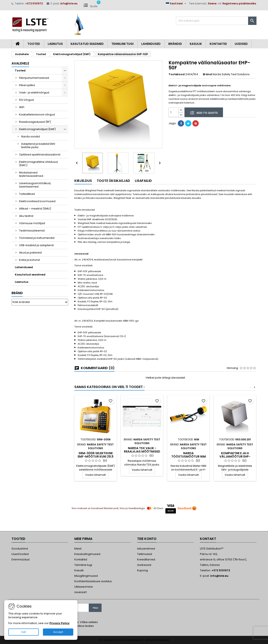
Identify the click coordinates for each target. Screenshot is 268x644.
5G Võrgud (26, 100)
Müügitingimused (86, 576)
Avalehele (20, 63)
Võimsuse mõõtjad (32, 223)
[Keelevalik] (177, 4)
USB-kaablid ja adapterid (36, 245)
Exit (24, 632)
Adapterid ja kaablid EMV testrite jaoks (38, 145)
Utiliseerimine (84, 587)
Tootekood (177, 74)
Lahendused (151, 44)
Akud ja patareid (30, 253)
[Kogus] (174, 112)
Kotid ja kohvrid (29, 260)
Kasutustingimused (87, 554)
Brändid (175, 44)
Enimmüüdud (21, 559)
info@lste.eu (69, 3)
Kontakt (208, 539)
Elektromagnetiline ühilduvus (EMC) (39, 164)
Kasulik (196, 44)
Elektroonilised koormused (37, 201)
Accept (58, 632)
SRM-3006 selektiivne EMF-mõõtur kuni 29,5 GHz (96, 456)
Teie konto (147, 539)
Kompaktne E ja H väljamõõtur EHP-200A (235, 456)
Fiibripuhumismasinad (34, 78)
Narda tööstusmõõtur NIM (189, 455)
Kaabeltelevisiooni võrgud (37, 114)
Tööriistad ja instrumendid (37, 238)
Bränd (17, 293)
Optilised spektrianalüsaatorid (40, 155)
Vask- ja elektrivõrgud (34, 92)
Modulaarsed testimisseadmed (31, 174)
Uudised (241, 44)
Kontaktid (218, 44)
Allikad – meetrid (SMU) (35, 209)
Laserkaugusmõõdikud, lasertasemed (35, 185)
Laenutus (55, 44)
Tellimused (145, 554)
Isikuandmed (146, 549)
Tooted (34, 44)
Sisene (212, 3)
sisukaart (81, 592)
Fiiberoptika (27, 85)
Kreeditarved (146, 559)
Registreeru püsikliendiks (239, 3)
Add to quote (204, 113)
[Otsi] (216, 21)
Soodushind (20, 549)
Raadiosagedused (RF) (35, 122)
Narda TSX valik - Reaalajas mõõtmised (142, 450)
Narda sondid (30, 136)
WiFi (22, 107)
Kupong (142, 570)
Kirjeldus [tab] (83, 181)
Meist (78, 549)
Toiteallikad (27, 194)
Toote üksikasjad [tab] (113, 181)
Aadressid (144, 565)
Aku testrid (26, 216)
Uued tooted (20, 554)
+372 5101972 (34, 3)
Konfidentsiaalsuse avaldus (93, 581)
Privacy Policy (59, 623)
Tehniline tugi (122, 44)
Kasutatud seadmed (87, 44)
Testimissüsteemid (32, 231)
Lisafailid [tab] (143, 181)
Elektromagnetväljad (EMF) (37, 129)
